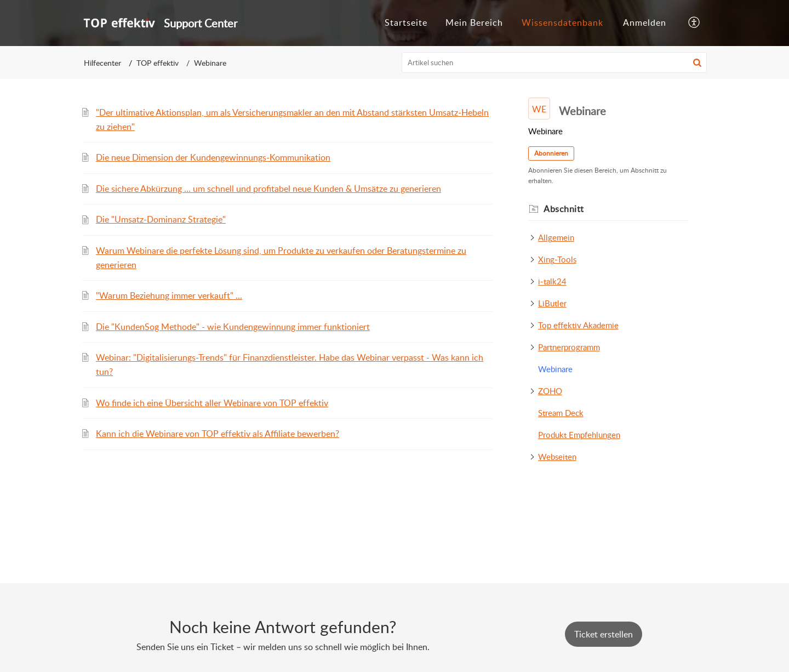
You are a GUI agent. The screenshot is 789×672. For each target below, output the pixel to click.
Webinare (555, 369)
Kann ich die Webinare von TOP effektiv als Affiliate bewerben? (218, 434)
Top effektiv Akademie (578, 325)
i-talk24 (552, 281)
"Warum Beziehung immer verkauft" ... (169, 295)
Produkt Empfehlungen (579, 435)
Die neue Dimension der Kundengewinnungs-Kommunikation (213, 157)
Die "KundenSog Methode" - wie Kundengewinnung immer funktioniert (233, 327)
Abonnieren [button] (551, 153)
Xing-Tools (557, 259)
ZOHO (550, 391)
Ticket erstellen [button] (604, 634)
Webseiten (557, 457)
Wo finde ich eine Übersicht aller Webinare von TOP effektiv (212, 403)
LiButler (552, 303)
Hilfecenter (102, 63)
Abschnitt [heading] (564, 209)
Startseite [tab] (406, 22)
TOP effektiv (158, 63)
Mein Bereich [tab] (474, 22)
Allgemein (556, 237)
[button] (694, 23)
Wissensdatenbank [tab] (562, 22)
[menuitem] (645, 23)
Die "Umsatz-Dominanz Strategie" (161, 219)
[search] (554, 62)
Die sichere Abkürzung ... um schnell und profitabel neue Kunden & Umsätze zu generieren (268, 189)
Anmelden (645, 22)
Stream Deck (561, 413)
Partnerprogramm (569, 347)
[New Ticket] (604, 634)
